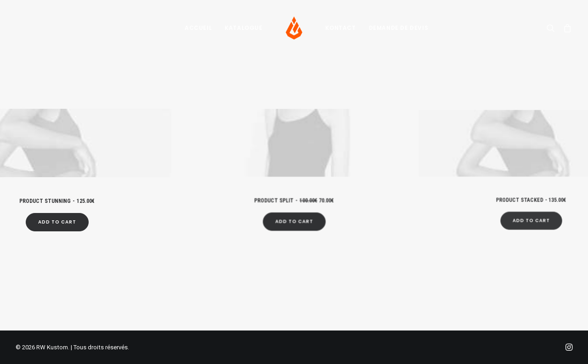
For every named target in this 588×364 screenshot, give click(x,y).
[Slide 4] (289, 268)
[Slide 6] (309, 268)
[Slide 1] (259, 268)
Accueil (198, 28)
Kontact (340, 28)
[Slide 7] (319, 268)
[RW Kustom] (294, 28)
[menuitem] (198, 28)
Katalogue (243, 28)
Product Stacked (531, 189)
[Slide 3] (279, 268)
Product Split (294, 194)
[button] (553, 28)
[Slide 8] (329, 268)
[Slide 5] (299, 268)
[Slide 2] (269, 268)
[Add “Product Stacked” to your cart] (531, 202)
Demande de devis (399, 28)
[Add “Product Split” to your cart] (294, 211)
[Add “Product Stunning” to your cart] (57, 217)
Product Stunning (57, 198)
